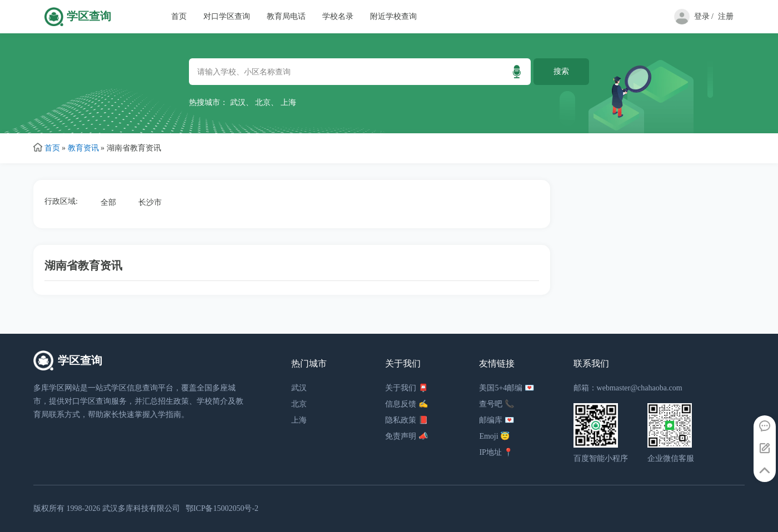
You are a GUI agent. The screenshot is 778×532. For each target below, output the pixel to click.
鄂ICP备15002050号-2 (222, 508)
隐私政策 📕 (407, 420)
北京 (263, 102)
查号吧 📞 (497, 404)
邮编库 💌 (497, 420)
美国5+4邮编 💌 (506, 388)
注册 (726, 16)
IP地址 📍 (496, 452)
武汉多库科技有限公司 (141, 508)
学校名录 (338, 16)
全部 (108, 202)
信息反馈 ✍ (407, 404)
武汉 (238, 102)
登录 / (704, 16)
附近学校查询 (393, 16)
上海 (288, 102)
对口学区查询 (227, 16)
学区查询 (89, 16)
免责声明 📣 (407, 436)
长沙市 (150, 202)
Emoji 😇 (494, 436)
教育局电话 (286, 16)
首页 (179, 16)
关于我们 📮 (407, 388)
